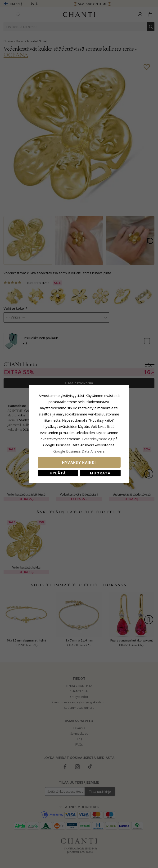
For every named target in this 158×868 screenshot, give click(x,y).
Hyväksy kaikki (79, 462)
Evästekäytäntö (95, 439)
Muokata (100, 473)
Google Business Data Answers (79, 451)
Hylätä (58, 473)
